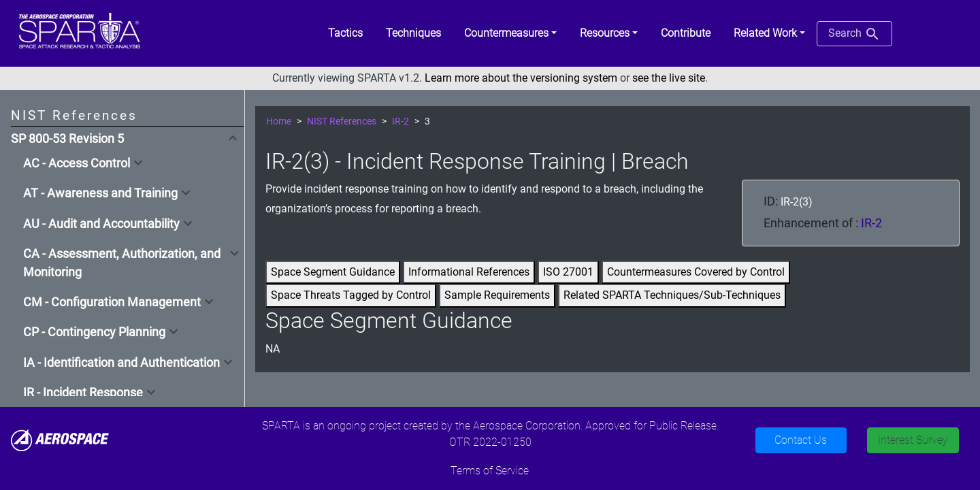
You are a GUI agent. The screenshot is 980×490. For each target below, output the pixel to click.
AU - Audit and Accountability (101, 224)
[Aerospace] (60, 439)
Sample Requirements (497, 295)
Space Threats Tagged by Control (351, 295)
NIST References (342, 121)
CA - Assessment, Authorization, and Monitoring (122, 263)
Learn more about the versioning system (521, 78)
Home (279, 121)
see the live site (669, 78)
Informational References (469, 272)
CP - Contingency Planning (94, 332)
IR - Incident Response (83, 393)
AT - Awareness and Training (100, 193)
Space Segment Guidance (333, 272)
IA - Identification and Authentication (121, 363)
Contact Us (801, 440)
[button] (510, 33)
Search (854, 34)
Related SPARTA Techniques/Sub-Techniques (672, 295)
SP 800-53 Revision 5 (67, 139)
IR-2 (401, 121)
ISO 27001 (568, 272)
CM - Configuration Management (112, 302)
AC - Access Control (77, 163)
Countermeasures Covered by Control (696, 272)
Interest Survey (913, 440)
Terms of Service (490, 471)
